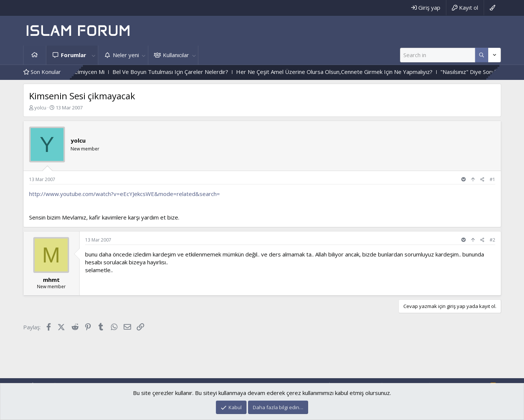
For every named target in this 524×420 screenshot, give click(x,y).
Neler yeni (126, 55)
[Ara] (438, 55)
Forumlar (74, 55)
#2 (492, 240)
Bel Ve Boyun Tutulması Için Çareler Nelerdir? (182, 72)
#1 (492, 179)
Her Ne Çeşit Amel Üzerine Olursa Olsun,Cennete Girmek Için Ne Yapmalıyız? (346, 72)
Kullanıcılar (176, 55)
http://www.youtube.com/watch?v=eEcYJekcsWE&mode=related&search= (125, 194)
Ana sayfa (35, 55)
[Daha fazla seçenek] (482, 55)
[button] (94, 55)
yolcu (40, 108)
